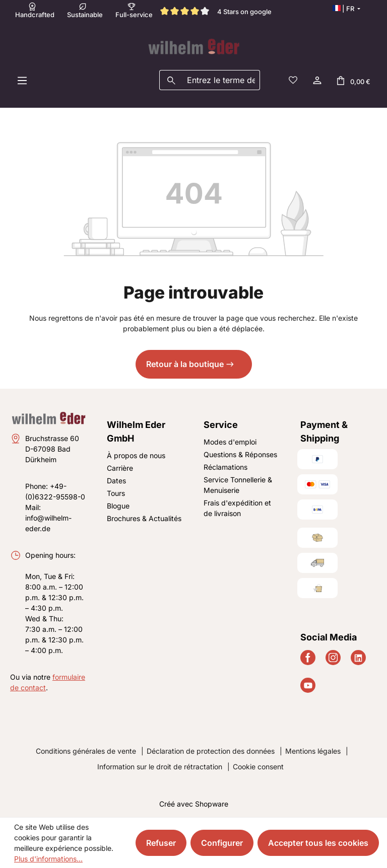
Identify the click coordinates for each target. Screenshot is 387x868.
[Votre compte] (316, 80)
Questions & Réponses (240, 454)
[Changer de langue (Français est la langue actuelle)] (346, 9)
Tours (116, 493)
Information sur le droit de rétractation (160, 767)
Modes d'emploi (230, 442)
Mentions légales (313, 751)
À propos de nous (136, 455)
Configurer (222, 843)
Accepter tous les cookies (318, 843)
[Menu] (22, 80)
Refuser (161, 843)
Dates (116, 481)
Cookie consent (258, 767)
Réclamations (225, 467)
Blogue (118, 506)
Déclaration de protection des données (211, 751)
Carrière (120, 468)
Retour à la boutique (185, 364)
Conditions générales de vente (86, 751)
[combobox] (221, 80)
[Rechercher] (171, 80)
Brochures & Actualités (144, 518)
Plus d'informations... (48, 859)
